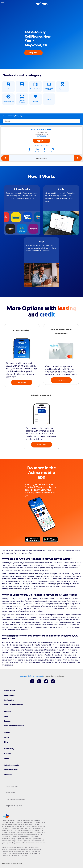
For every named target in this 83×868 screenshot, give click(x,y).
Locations (23, 676)
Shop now (33, 53)
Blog (6, 742)
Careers (7, 733)
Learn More (22, 382)
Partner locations (11, 770)
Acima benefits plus (12, 765)
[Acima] (42, 5)
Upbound (8, 774)
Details (37, 150)
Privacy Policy (11, 793)
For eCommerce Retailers (14, 726)
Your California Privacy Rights (16, 799)
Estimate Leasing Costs (42, 145)
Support (7, 721)
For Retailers (9, 700)
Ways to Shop (10, 695)
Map (29, 150)
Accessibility (9, 749)
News (6, 716)
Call (45, 150)
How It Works (9, 691)
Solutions (8, 753)
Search (53, 150)
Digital (7, 758)
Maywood (39, 676)
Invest (7, 737)
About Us (8, 712)
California (31, 676)
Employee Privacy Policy (14, 806)
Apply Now (41, 141)
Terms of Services (12, 786)
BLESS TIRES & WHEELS (41, 129)
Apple (33, 540)
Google (51, 540)
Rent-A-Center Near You (14, 705)
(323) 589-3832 (42, 136)
